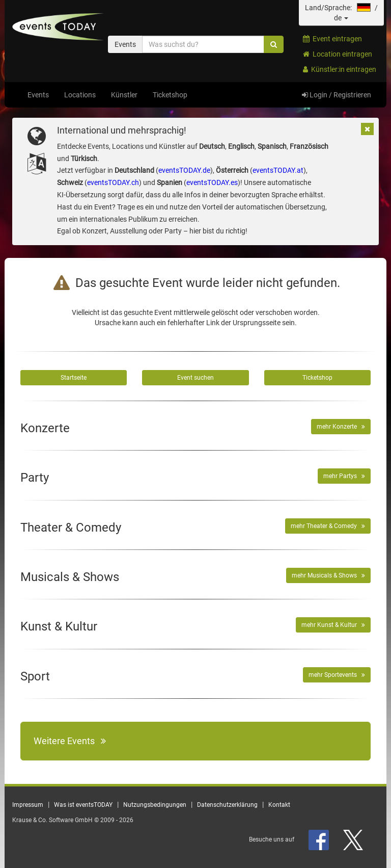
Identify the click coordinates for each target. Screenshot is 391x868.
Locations (80, 95)
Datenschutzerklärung (227, 805)
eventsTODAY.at (278, 170)
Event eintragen (332, 39)
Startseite (74, 378)
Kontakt (279, 805)
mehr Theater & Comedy (328, 526)
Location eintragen (338, 54)
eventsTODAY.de (184, 170)
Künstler (124, 95)
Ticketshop (170, 95)
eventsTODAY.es (212, 182)
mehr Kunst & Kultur (333, 625)
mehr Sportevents (337, 675)
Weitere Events (70, 741)
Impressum (28, 805)
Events (38, 95)
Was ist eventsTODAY (83, 805)
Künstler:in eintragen (340, 69)
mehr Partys (344, 476)
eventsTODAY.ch (113, 182)
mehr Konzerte (341, 427)
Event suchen (195, 378)
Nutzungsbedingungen (155, 805)
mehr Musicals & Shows (328, 575)
